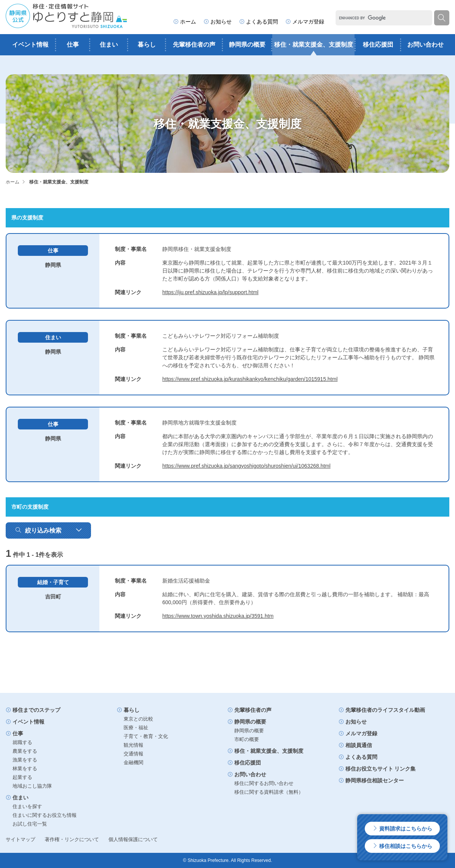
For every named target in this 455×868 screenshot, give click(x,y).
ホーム (185, 22)
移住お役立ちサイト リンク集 (377, 769)
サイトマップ (20, 839)
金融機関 (133, 762)
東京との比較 (138, 719)
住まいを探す (27, 806)
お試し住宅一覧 (30, 824)
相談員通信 (355, 745)
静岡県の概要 (247, 45)
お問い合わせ (425, 45)
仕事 (73, 45)
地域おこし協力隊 (32, 786)
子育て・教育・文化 (146, 736)
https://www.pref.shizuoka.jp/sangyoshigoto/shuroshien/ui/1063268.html (246, 466)
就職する (22, 742)
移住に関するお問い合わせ (264, 783)
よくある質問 (259, 22)
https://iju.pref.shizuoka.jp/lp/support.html (210, 292)
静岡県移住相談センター (371, 780)
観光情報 (133, 745)
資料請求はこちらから (402, 829)
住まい (109, 45)
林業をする (25, 769)
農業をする (25, 751)
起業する (22, 777)
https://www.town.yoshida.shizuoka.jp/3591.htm (218, 616)
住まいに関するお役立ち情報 (45, 815)
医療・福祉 (136, 728)
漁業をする (25, 760)
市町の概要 (247, 739)
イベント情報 (30, 45)
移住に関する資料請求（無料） (269, 792)
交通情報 (133, 754)
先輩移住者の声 (194, 45)
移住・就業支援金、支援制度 (314, 45)
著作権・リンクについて (72, 839)
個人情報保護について (133, 839)
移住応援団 (378, 45)
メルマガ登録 (305, 22)
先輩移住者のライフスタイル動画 (382, 710)
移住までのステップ (33, 710)
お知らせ (218, 22)
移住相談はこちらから (402, 846)
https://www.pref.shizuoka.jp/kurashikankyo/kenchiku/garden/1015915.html (250, 379)
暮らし (147, 45)
